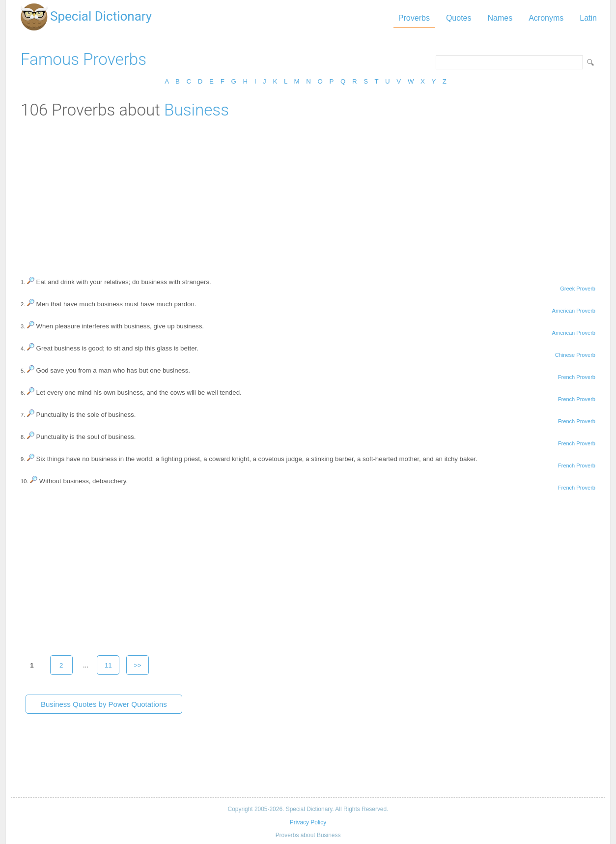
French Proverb (577, 377)
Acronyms (546, 18)
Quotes (459, 18)
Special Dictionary (101, 16)
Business (196, 110)
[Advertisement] (308, 193)
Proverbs (414, 18)
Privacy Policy (308, 822)
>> (138, 665)
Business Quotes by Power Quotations (104, 704)
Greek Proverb (578, 289)
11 (108, 665)
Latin (588, 18)
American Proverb (574, 311)
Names (500, 18)
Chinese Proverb (575, 355)
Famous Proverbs (84, 59)
